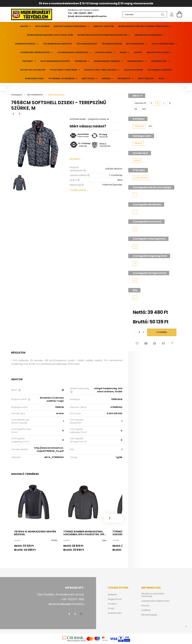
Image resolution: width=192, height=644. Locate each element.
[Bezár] (188, 3)
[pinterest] (19, 114)
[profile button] (172, 14)
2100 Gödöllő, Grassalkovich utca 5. (61, 594)
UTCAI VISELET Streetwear (64, 70)
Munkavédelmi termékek (107, 61)
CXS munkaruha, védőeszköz (73, 52)
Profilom (113, 604)
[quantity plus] (143, 332)
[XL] (170, 103)
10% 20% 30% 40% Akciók (33, 70)
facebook (69, 614)
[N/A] (150, 126)
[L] (164, 103)
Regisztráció (115, 599)
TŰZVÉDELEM (81, 61)
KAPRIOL (138, 52)
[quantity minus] (135, 332)
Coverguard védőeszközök (35, 52)
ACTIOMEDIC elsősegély (160, 70)
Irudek (123, 52)
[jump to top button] (186, 626)
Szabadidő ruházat (26, 44)
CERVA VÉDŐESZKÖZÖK (163, 44)
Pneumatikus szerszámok (149, 35)
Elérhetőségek (149, 615)
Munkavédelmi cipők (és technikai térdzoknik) (144, 26)
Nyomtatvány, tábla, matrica (101, 70)
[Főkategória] (17, 95)
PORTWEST (28, 61)
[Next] (113, 518)
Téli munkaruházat (87, 44)
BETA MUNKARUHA (136, 44)
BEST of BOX (89, 78)
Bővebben (75, 159)
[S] (151, 103)
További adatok (78, 190)
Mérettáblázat (146, 78)
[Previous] (20, 518)
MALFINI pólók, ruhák (158, 52)
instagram (75, 614)
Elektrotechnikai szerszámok (70, 26)
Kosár (111, 608)
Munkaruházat (136, 61)
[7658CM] (138, 143)
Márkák (106, 78)
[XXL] (136, 109)
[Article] (137, 161)
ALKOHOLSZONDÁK (134, 70)
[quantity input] (139, 332)
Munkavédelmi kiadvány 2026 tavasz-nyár (50, 35)
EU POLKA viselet (104, 52)
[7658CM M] (139, 126)
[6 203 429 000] (141, 178)
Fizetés (145, 606)
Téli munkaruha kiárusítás (58, 44)
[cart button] (179, 14)
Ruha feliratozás (34, 78)
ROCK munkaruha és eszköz (55, 61)
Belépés (112, 595)
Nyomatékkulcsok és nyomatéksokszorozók (103, 35)
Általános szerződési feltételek (153, 595)
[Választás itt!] (140, 103)
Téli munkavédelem (112, 44)
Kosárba (162, 332)
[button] (137, 344)
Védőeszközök (159, 61)
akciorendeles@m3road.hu (91, 16)
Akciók (25, 26)
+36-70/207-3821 (83, 13)
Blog (162, 78)
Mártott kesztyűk (104, 26)
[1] (135, 195)
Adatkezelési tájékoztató (155, 601)
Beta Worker (42, 26)
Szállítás (146, 610)
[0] (135, 229)
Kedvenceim (115, 613)
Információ (124, 78)
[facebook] (13, 114)
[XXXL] (144, 109)
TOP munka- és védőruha (62, 78)
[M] (158, 103)
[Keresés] (145, 14)
